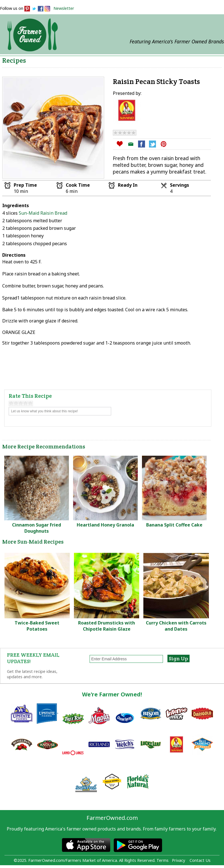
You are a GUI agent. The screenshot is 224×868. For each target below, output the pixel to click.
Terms (163, 860)
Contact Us (200, 860)
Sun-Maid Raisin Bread (43, 213)
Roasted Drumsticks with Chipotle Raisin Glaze (107, 626)
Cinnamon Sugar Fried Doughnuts (37, 528)
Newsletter (64, 8)
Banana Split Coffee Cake (174, 525)
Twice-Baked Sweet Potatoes (37, 626)
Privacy (179, 860)
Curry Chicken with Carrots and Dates (176, 626)
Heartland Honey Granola (105, 525)
